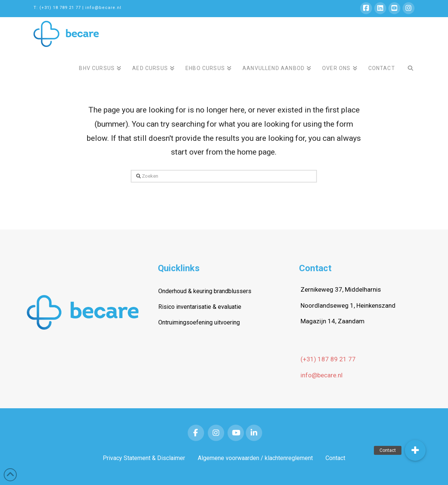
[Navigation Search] (407, 63)
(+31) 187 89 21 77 (328, 359)
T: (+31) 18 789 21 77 (57, 8)
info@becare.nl (103, 8)
